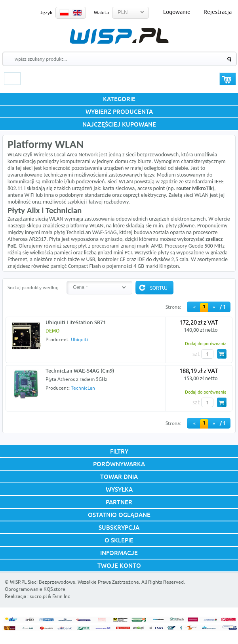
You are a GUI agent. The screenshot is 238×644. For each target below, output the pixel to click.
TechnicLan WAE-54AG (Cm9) (80, 371)
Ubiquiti (79, 339)
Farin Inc (61, 596)
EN (77, 13)
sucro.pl (38, 596)
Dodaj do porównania (206, 343)
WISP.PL (119, 36)
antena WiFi (21, 195)
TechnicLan (83, 388)
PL (64, 13)
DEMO (52, 331)
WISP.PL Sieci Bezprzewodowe (43, 582)
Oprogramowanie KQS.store (35, 589)
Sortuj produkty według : (34, 287)
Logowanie (177, 12)
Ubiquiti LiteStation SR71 (76, 322)
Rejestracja (218, 12)
